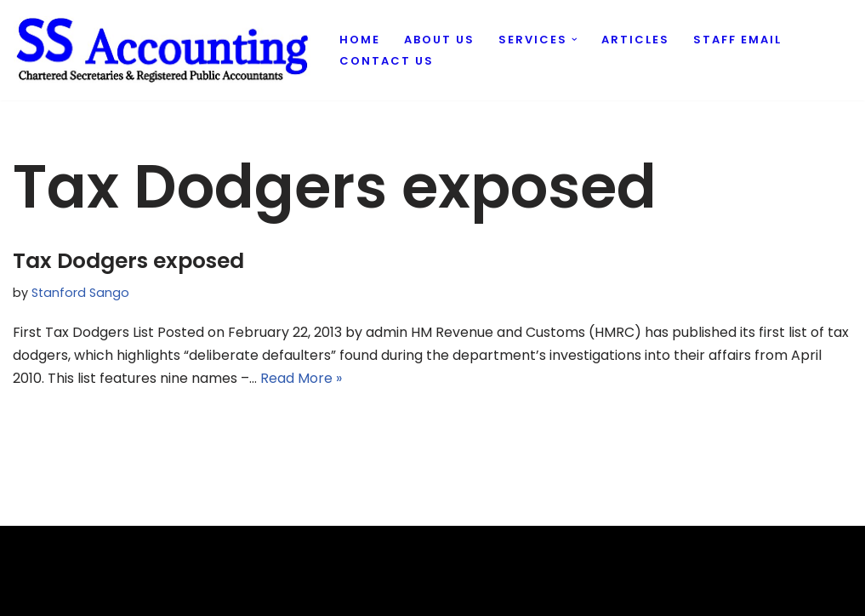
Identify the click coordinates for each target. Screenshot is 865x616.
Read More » (301, 378)
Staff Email (737, 40)
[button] (575, 40)
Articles (635, 40)
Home (360, 40)
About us (439, 40)
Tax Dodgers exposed (128, 261)
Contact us (387, 61)
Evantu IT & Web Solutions (99, 594)
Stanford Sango (80, 293)
